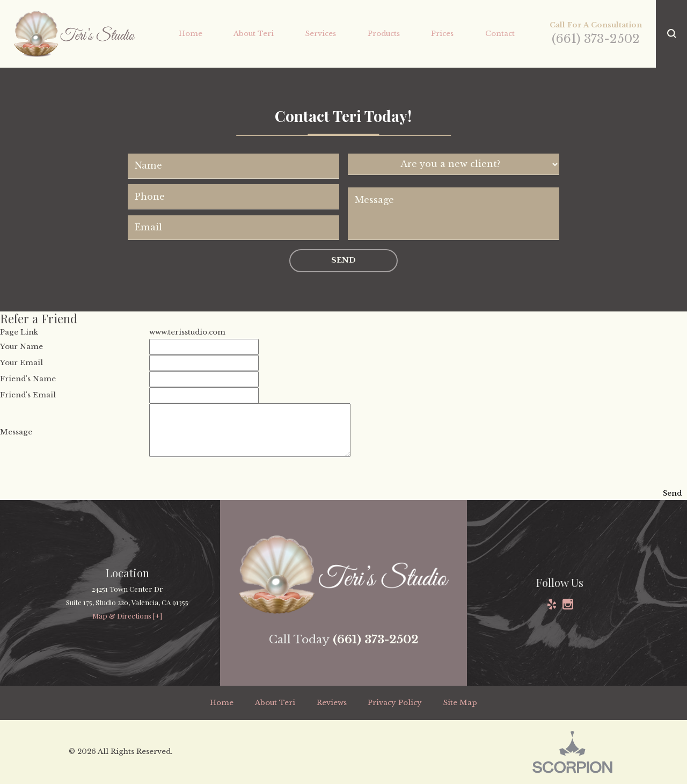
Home (222, 703)
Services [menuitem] (321, 34)
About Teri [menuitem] (254, 34)
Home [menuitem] (191, 34)
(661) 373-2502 (596, 39)
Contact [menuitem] (500, 34)
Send (343, 260)
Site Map (460, 703)
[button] (671, 34)
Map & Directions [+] (127, 616)
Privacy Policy (395, 703)
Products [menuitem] (384, 34)
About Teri (275, 703)
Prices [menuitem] (442, 34)
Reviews (332, 703)
